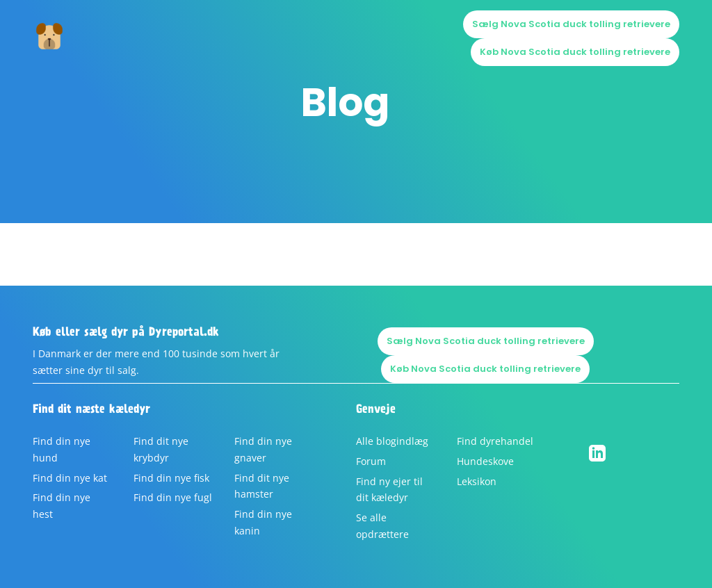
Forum (371, 461)
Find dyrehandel (495, 441)
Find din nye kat (70, 478)
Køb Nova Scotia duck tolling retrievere (575, 52)
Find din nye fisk (171, 478)
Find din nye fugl (173, 497)
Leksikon (477, 481)
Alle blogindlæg (392, 441)
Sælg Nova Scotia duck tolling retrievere (571, 24)
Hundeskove (485, 461)
